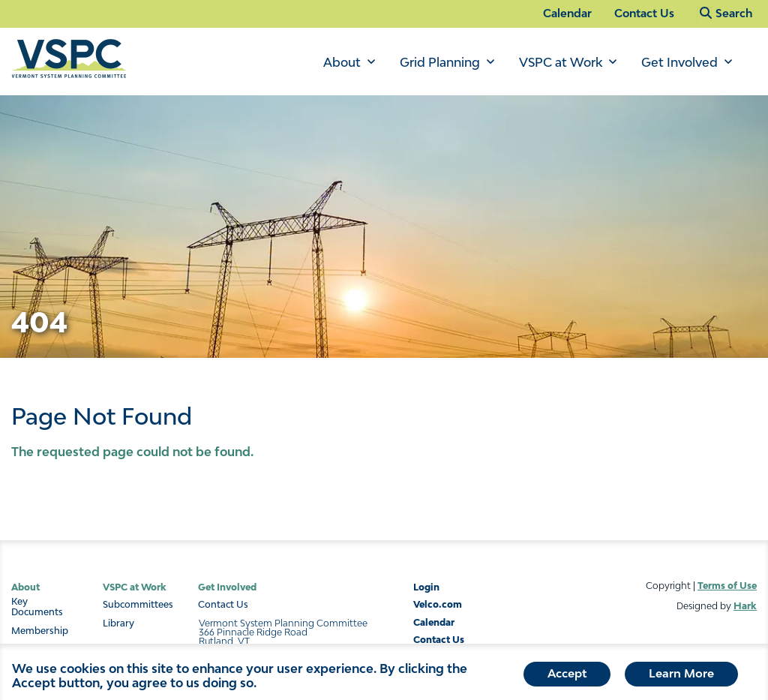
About (342, 62)
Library (118, 623)
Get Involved (679, 62)
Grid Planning (440, 62)
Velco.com (438, 604)
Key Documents (37, 607)
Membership (40, 631)
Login (426, 587)
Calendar (567, 13)
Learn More (681, 676)
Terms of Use (727, 586)
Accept (567, 676)
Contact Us (644, 13)
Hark (745, 606)
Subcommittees (138, 605)
